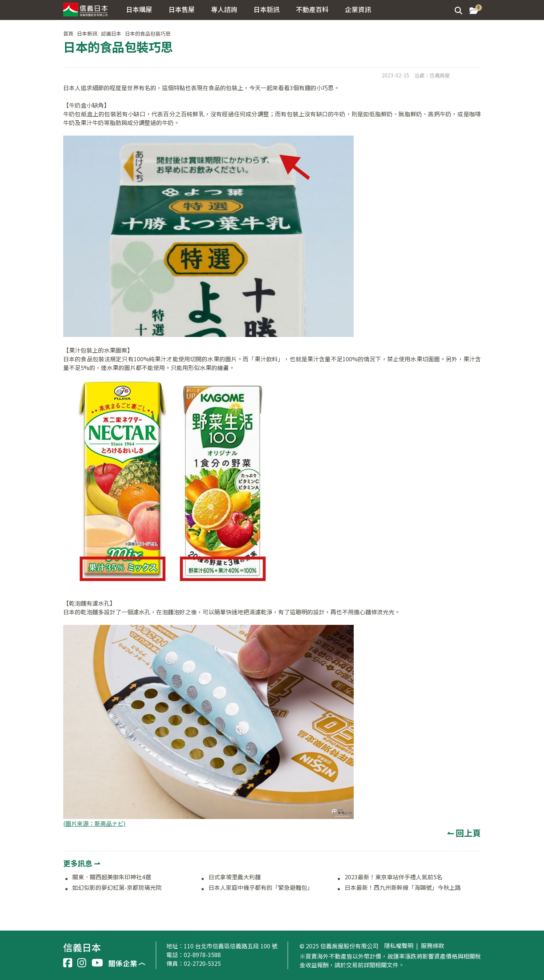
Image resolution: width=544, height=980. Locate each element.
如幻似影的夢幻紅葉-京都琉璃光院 (117, 888)
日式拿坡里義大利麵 (235, 877)
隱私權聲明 (399, 946)
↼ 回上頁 (464, 833)
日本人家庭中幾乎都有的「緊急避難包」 (261, 888)
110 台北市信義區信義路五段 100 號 (231, 946)
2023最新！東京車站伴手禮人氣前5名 (393, 877)
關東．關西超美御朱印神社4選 (112, 877)
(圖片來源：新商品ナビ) (94, 823)
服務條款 (433, 946)
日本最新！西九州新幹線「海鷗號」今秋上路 (403, 888)
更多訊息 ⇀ (82, 863)
